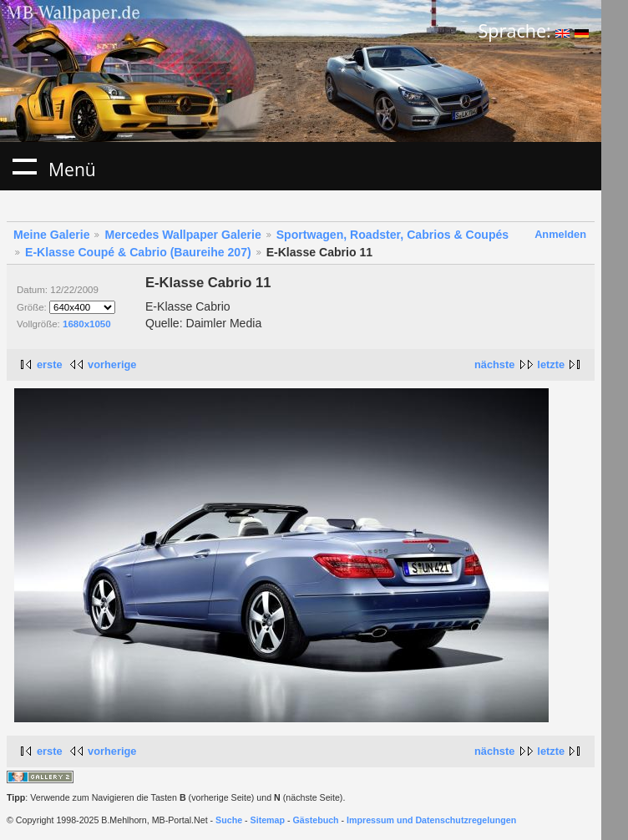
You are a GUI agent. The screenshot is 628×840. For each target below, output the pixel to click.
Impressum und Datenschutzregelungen (431, 820)
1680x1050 (87, 324)
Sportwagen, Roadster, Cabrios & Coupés (392, 235)
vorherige (112, 364)
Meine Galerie (52, 235)
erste (50, 364)
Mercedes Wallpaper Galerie (182, 235)
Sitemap (268, 820)
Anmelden (560, 234)
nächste (494, 364)
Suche (229, 820)
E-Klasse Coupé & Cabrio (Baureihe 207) (138, 252)
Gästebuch (316, 820)
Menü (24, 166)
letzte (551, 364)
